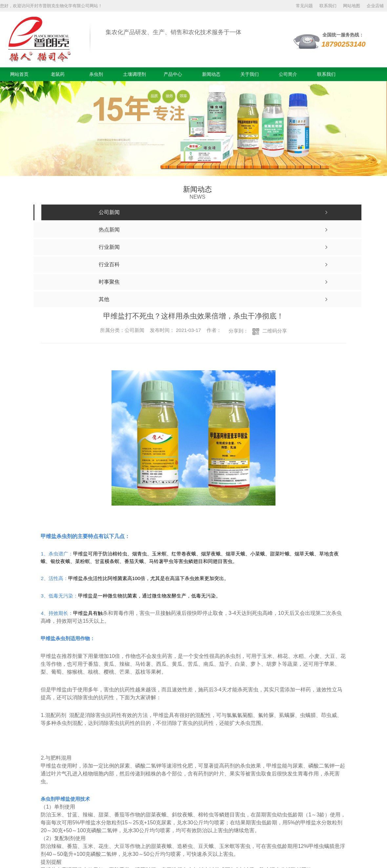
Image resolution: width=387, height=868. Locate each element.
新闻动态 (211, 74)
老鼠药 (58, 74)
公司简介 (288, 74)
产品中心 (173, 74)
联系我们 (328, 6)
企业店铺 (375, 6)
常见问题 (304, 6)
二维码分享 (275, 331)
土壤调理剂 (134, 74)
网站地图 (352, 6)
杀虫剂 (96, 74)
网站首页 (19, 74)
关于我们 (250, 74)
